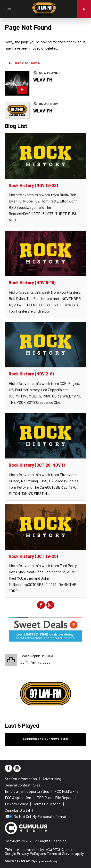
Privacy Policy (28, 853)
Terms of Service (61, 853)
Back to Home (24, 63)
